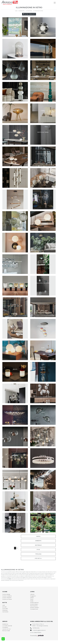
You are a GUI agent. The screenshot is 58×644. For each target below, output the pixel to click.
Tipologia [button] (38, 554)
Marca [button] (38, 536)
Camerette (5, 612)
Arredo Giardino (35, 607)
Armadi (4, 607)
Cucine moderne (7, 596)
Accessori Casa (21, 11)
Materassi (5, 610)
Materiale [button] (38, 545)
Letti (4, 605)
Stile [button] (38, 550)
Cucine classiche (7, 598)
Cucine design (6, 594)
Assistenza (5, 624)
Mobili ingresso (34, 602)
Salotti (32, 598)
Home (16, 11)
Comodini (5, 609)
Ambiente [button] (38, 541)
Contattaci (5, 627)
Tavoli (32, 599)
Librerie (32, 594)
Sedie (32, 601)
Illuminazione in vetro (38, 11)
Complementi (34, 609)
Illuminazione (29, 11)
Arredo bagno (34, 604)
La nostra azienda (7, 626)
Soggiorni (33, 596)
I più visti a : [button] (38, 558)
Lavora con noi (6, 629)
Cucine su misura (7, 599)
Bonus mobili (6, 631)
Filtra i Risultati (29, 14)
